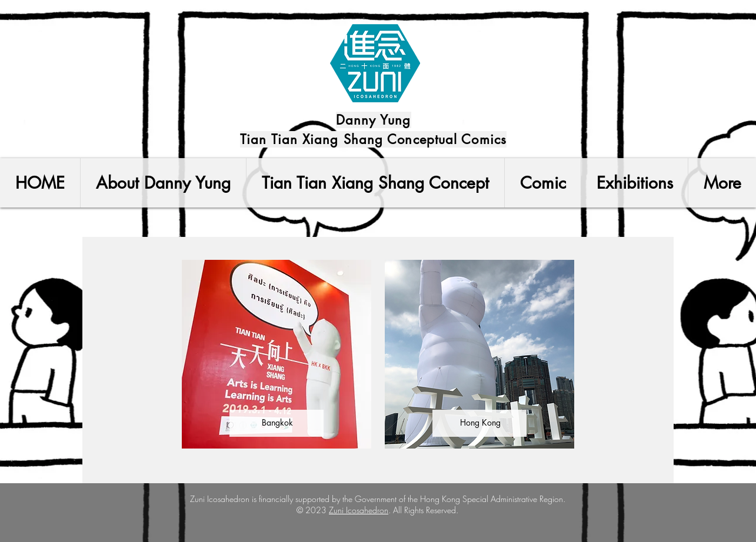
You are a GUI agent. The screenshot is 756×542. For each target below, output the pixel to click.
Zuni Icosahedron (359, 510)
